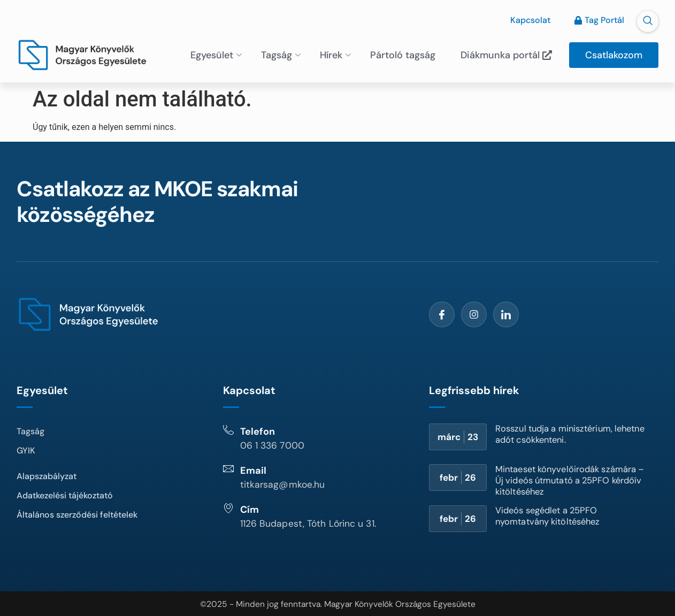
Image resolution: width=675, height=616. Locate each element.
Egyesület (216, 54)
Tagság (281, 54)
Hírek (335, 54)
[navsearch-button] (648, 21)
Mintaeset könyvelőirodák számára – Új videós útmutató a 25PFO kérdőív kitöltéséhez (567, 479)
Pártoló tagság (403, 54)
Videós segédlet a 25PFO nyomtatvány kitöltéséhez (553, 515)
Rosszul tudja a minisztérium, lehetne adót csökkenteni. (559, 433)
